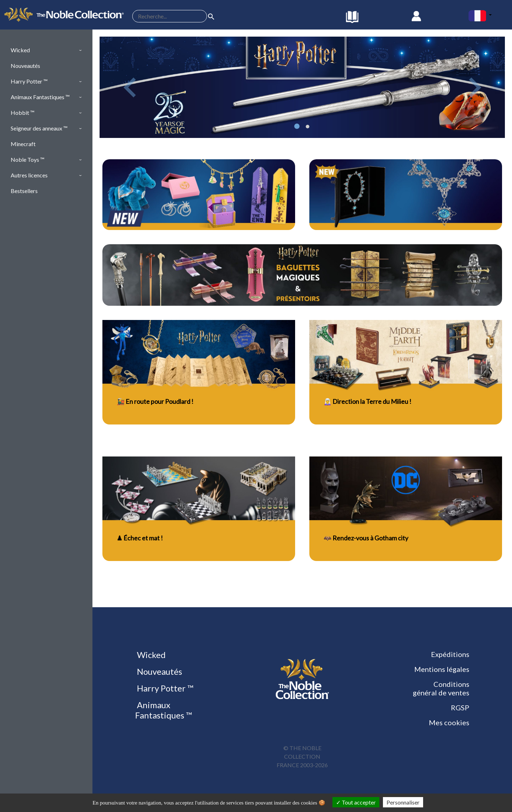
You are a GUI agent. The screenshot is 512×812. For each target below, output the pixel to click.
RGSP (460, 707)
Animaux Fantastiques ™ (164, 710)
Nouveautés (159, 671)
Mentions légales (442, 669)
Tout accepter (356, 802)
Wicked (150, 655)
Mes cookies (449, 722)
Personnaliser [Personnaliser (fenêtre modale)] (403, 802)
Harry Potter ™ (164, 688)
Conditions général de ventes (441, 688)
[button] (46, 50)
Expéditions (450, 654)
